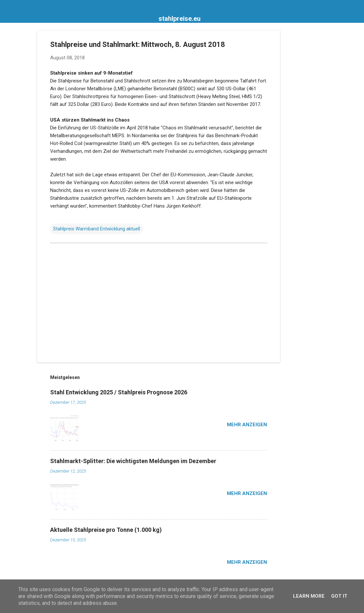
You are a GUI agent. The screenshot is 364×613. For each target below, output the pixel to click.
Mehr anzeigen (247, 425)
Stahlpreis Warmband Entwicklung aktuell (97, 229)
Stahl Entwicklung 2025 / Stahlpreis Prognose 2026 (119, 392)
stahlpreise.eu (180, 19)
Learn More (309, 596)
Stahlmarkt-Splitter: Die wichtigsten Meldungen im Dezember (133, 461)
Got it (339, 596)
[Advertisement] (306, 128)
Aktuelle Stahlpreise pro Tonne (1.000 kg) (106, 530)
